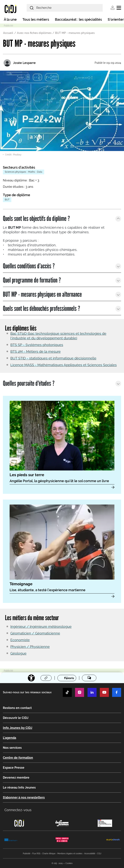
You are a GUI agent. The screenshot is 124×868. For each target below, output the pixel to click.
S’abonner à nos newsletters (24, 797)
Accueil (8, 33)
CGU (99, 854)
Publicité (27, 854)
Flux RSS (36, 854)
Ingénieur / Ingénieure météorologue (41, 627)
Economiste (20, 640)
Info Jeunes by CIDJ (18, 728)
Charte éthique (49, 854)
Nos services (12, 748)
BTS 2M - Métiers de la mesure (36, 352)
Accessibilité (90, 854)
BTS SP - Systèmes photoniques (37, 345)
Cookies (69, 863)
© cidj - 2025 (57, 863)
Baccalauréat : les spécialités (78, 19)
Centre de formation (18, 758)
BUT (7, 200)
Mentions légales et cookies (70, 854)
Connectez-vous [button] (18, 810)
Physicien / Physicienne (30, 647)
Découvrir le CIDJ (16, 718)
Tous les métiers (36, 19)
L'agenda (10, 738)
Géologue (18, 653)
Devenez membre (16, 778)
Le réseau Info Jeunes (19, 788)
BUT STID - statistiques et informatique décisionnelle (53, 358)
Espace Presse (14, 768)
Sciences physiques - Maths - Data (24, 172)
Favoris (69, 678)
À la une (10, 19)
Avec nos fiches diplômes (34, 33)
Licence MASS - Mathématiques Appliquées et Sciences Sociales (64, 365)
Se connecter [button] (113, 8)
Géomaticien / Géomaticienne (35, 633)
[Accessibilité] (31, 678)
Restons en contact (17, 708)
